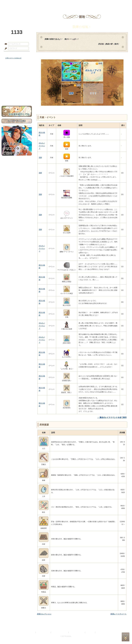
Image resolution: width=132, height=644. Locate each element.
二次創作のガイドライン (77, 632)
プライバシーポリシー (43, 632)
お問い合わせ (17, 98)
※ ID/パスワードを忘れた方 (13, 58)
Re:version (100, 632)
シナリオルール (17, 83)
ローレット (48, 3)
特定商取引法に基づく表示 (60, 632)
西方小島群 (73, 68)
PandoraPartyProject (17, 14)
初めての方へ (17, 93)
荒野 (75, 89)
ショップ (103, 3)
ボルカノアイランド (94, 68)
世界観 (17, 70)
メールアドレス (5, 44)
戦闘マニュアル (17, 89)
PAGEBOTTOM (126, 637)
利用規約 (32, 632)
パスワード (5, 49)
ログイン (11, 54)
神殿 (29, 3)
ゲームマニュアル (17, 79)
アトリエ (66, 3)
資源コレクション (44, 614)
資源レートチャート (118, 614)
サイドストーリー (17, 75)
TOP (11, 3)
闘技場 (121, 3)
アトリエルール (17, 86)
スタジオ (84, 3)
